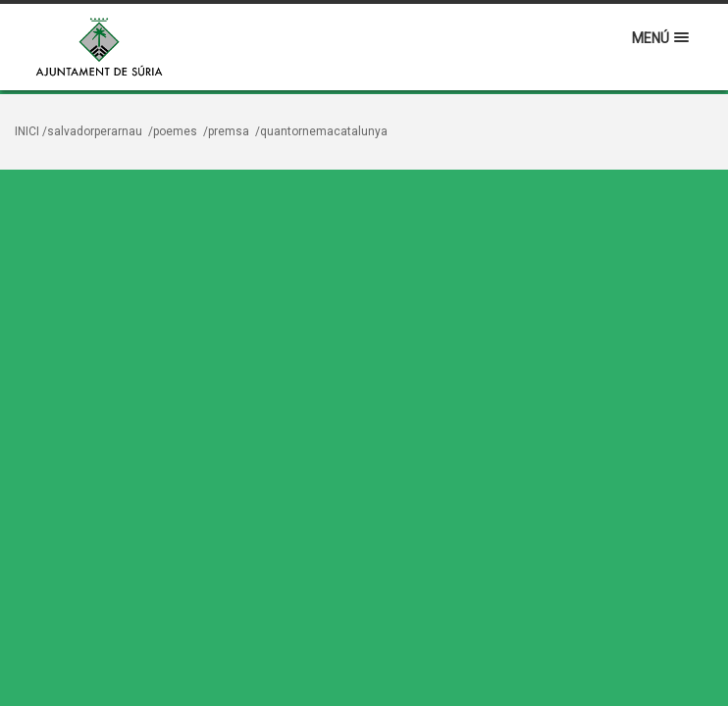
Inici (27, 131)
